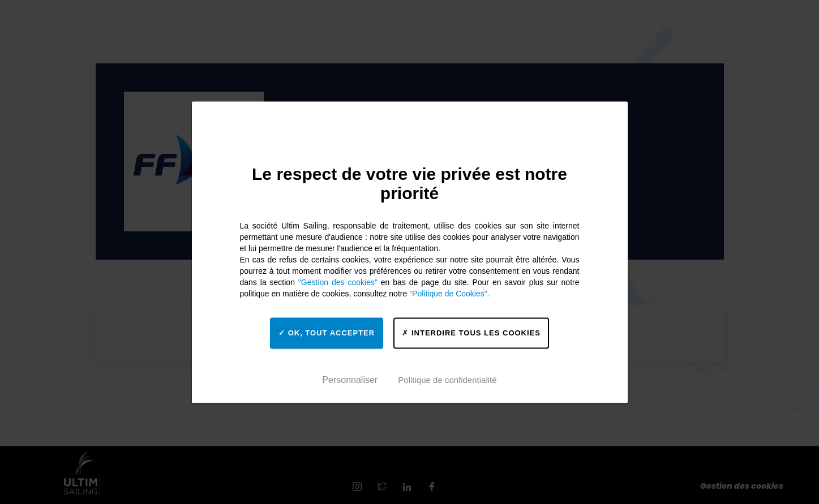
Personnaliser (350, 380)
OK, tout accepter (327, 333)
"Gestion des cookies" (338, 282)
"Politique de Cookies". (449, 294)
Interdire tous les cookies (471, 333)
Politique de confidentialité (447, 380)
